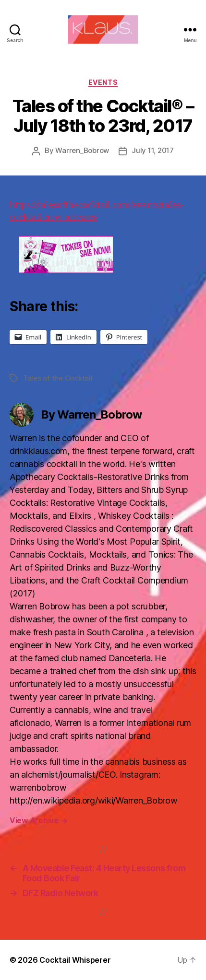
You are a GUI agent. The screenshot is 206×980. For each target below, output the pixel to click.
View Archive (38, 820)
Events (103, 82)
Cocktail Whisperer (75, 960)
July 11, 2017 (153, 150)
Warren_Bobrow (82, 150)
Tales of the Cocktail (58, 378)
